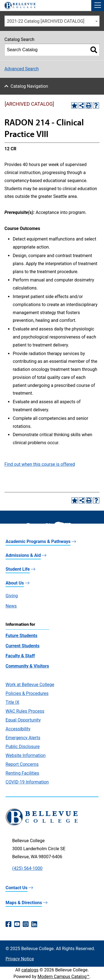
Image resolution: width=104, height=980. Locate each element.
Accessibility (18, 729)
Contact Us (17, 888)
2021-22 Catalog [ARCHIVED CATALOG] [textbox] (46, 21)
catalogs (30, 970)
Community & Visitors (27, 666)
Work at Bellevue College (30, 685)
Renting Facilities (22, 773)
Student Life (18, 569)
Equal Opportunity (23, 720)
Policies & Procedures (27, 693)
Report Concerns (22, 764)
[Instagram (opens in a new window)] (26, 924)
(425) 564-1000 (27, 868)
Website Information (26, 755)
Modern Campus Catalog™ (63, 977)
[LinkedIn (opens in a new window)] (34, 924)
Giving (12, 596)
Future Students (21, 636)
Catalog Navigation (29, 86)
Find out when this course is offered (40, 464)
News (11, 606)
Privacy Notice (20, 959)
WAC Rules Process (25, 711)
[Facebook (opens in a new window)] (8, 924)
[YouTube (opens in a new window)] (17, 924)
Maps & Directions (24, 903)
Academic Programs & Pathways (38, 541)
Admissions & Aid (23, 555)
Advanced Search (22, 69)
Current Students (22, 646)
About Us (15, 583)
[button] (98, 6)
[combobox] (52, 21)
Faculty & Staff (20, 656)
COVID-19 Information (27, 782)
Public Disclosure (23, 747)
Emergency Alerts (23, 738)
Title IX (12, 702)
